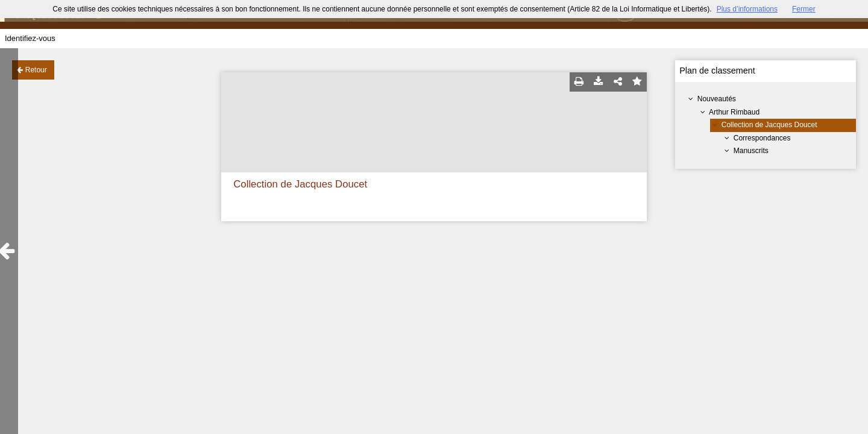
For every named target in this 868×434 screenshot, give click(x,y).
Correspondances (762, 138)
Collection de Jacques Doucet (769, 125)
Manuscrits (751, 151)
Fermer (804, 9)
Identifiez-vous (30, 38)
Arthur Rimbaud (734, 112)
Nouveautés (717, 99)
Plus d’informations (747, 9)
